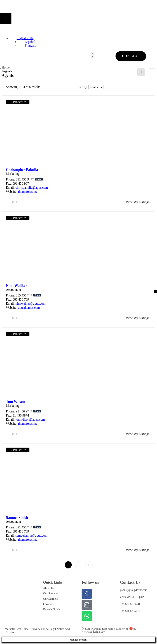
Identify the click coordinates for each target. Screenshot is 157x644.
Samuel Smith (17, 518)
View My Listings (138, 202)
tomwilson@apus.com (30, 419)
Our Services (51, 593)
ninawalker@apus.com (31, 304)
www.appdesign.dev (93, 632)
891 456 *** (28, 527)
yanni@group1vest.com (134, 590)
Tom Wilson (15, 402)
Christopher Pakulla (22, 170)
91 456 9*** (28, 411)
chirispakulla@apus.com (32, 188)
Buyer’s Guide (52, 609)
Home (6, 67)
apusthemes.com (29, 308)
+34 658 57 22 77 (130, 611)
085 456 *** (28, 295)
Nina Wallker (16, 286)
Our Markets (50, 599)
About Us (49, 588)
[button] (93, 55)
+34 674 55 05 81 (130, 604)
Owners (48, 604)
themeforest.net (28, 192)
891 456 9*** (29, 179)
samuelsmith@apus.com (32, 535)
